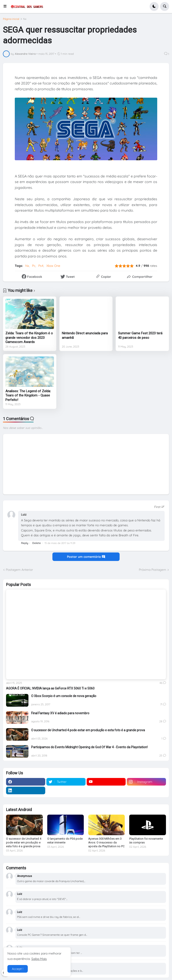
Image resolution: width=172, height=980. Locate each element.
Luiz (24, 515)
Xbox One (53, 266)
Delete (37, 543)
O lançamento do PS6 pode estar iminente (65, 841)
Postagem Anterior (19, 570)
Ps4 (41, 266)
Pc (34, 266)
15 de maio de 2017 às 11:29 (60, 543)
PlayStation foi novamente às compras (146, 841)
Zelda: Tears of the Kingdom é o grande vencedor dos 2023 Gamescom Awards (29, 338)
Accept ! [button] (18, 969)
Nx (25, 19)
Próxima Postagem (153, 570)
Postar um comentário (86, 557)
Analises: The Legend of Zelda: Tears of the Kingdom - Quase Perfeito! (28, 395)
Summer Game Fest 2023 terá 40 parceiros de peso (140, 335)
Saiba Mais (39, 959)
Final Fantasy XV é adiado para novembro (60, 713)
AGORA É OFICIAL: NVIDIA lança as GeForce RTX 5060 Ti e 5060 (50, 688)
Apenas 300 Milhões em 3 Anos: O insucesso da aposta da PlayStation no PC (106, 842)
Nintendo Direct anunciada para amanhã (85, 335)
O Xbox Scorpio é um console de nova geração (64, 696)
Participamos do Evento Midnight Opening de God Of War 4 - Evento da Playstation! (89, 747)
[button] (6, 6)
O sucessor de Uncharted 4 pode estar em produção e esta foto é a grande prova (88, 730)
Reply (25, 543)
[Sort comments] (159, 507)
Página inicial (11, 19)
